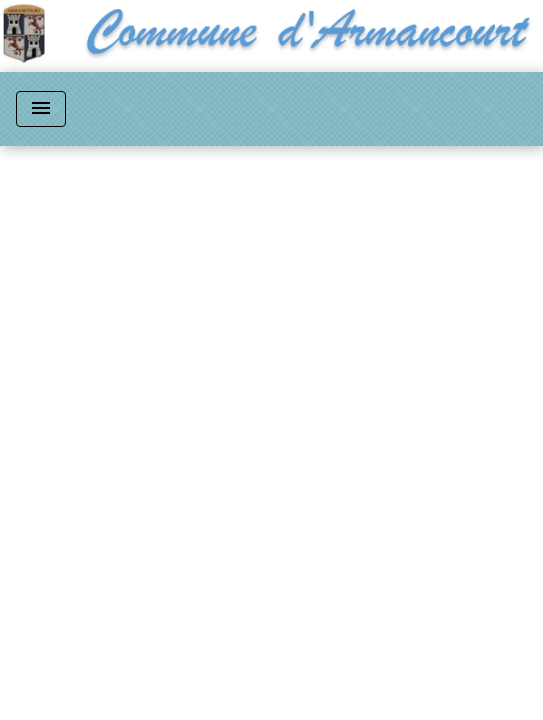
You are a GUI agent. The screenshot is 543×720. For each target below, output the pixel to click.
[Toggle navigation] (41, 109)
